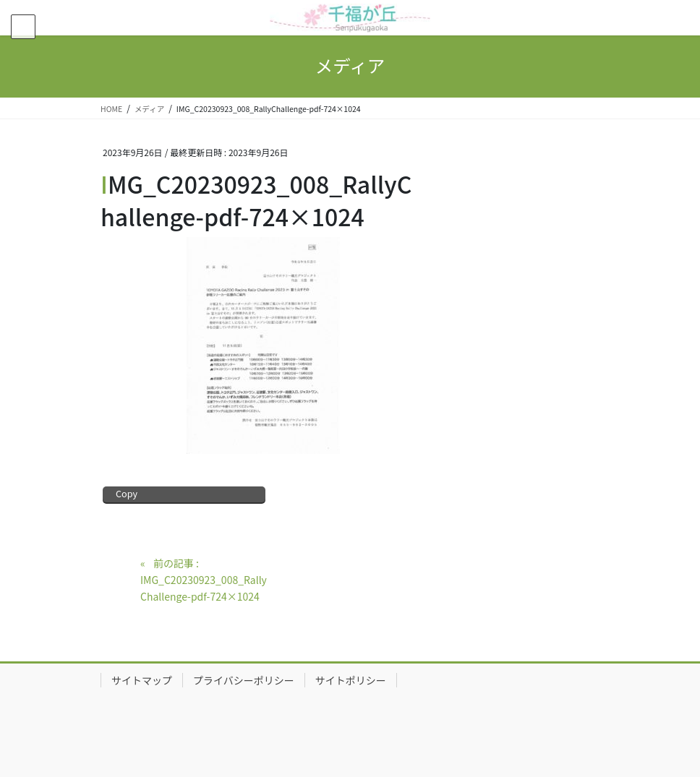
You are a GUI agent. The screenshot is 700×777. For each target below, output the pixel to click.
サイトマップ (142, 680)
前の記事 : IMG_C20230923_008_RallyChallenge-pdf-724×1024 (204, 580)
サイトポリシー (351, 680)
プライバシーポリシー (244, 680)
